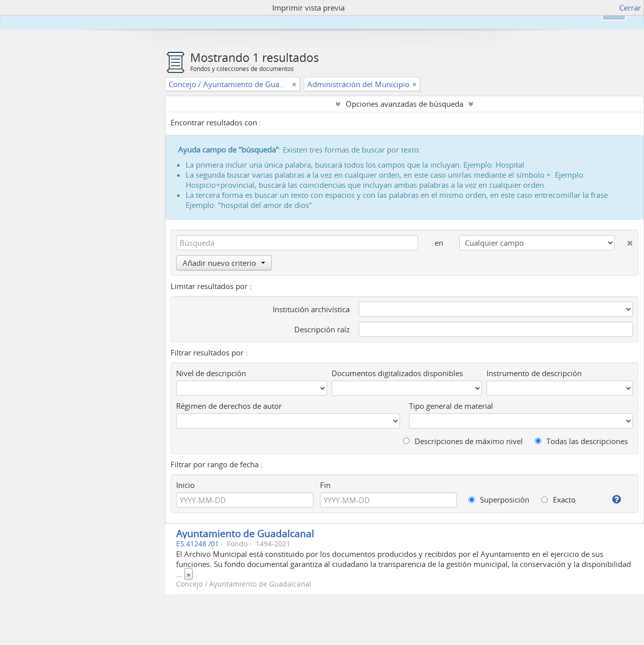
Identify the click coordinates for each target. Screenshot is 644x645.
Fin (325, 485)
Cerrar (630, 8)
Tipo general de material (451, 406)
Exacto (558, 499)
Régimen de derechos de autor (229, 406)
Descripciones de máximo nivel (463, 441)
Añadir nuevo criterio (224, 263)
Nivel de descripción (211, 373)
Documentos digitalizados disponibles (397, 373)
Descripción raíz (322, 329)
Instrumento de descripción (534, 373)
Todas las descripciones (581, 441)
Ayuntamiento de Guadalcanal (245, 533)
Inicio (185, 485)
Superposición (499, 499)
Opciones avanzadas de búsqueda (405, 104)
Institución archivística (311, 309)
